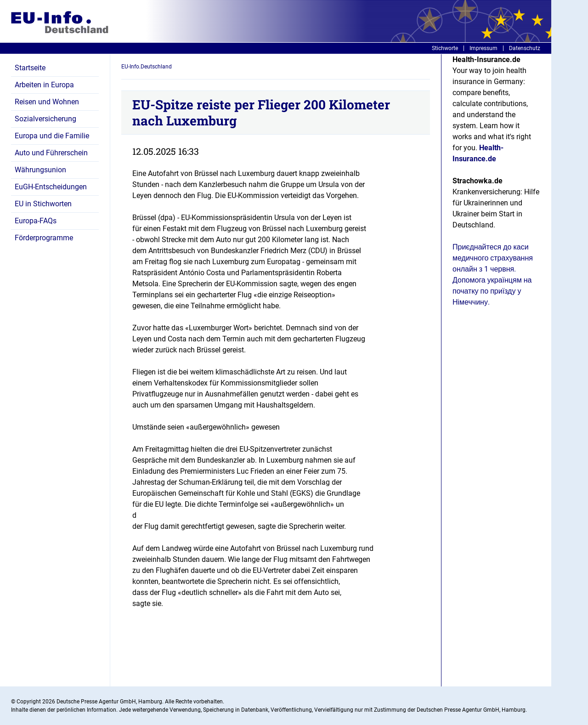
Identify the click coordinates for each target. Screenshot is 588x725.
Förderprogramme (44, 238)
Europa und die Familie (52, 136)
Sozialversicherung (45, 119)
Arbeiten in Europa (44, 85)
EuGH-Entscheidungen (51, 187)
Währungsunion (40, 170)
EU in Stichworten (43, 204)
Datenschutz (525, 48)
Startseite (30, 68)
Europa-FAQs (36, 221)
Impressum (483, 48)
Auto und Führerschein (51, 153)
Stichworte (445, 48)
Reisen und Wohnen (47, 102)
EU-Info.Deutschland (147, 67)
